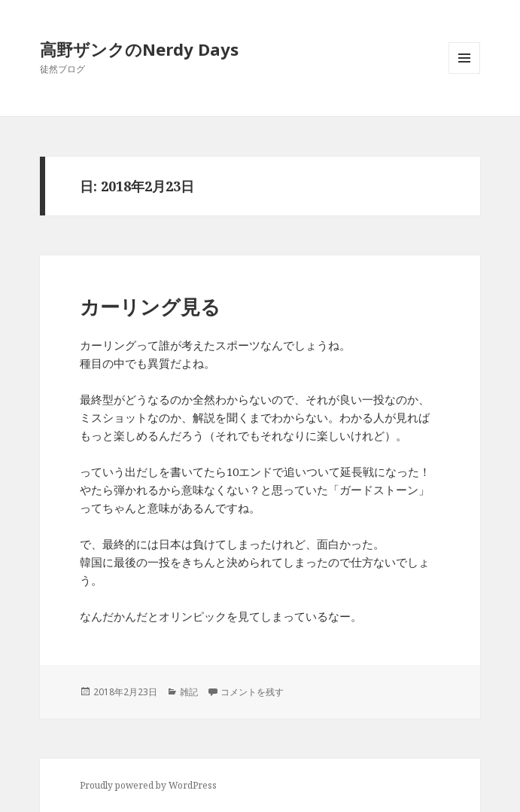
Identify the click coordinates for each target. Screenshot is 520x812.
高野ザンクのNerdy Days (139, 49)
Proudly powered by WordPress (148, 785)
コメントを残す (252, 692)
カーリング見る (150, 307)
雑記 (189, 692)
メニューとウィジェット (464, 73)
